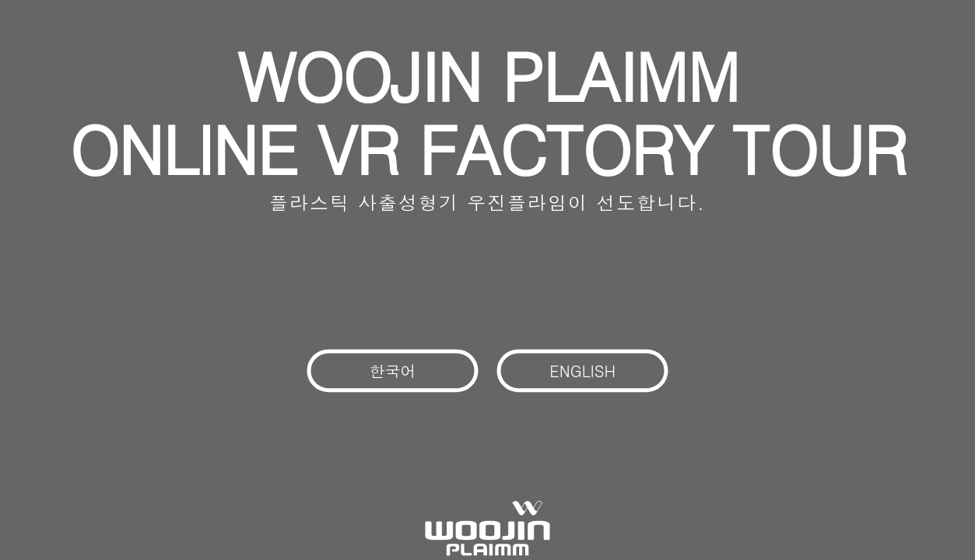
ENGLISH (582, 371)
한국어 (393, 371)
